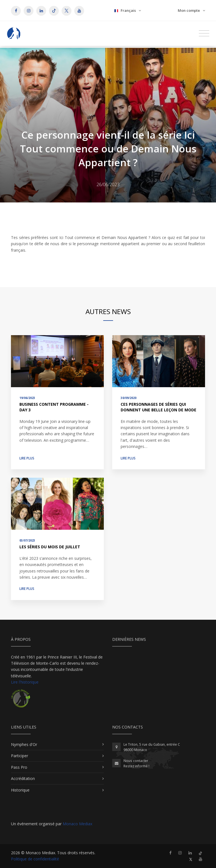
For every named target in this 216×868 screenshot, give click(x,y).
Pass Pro (19, 767)
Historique (20, 790)
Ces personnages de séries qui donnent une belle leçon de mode (158, 407)
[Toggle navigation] (204, 33)
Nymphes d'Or (24, 744)
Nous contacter (136, 761)
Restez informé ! (136, 766)
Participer (20, 756)
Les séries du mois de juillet (50, 547)
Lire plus (27, 458)
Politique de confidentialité (35, 859)
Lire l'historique (25, 682)
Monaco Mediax (77, 824)
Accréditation (23, 778)
